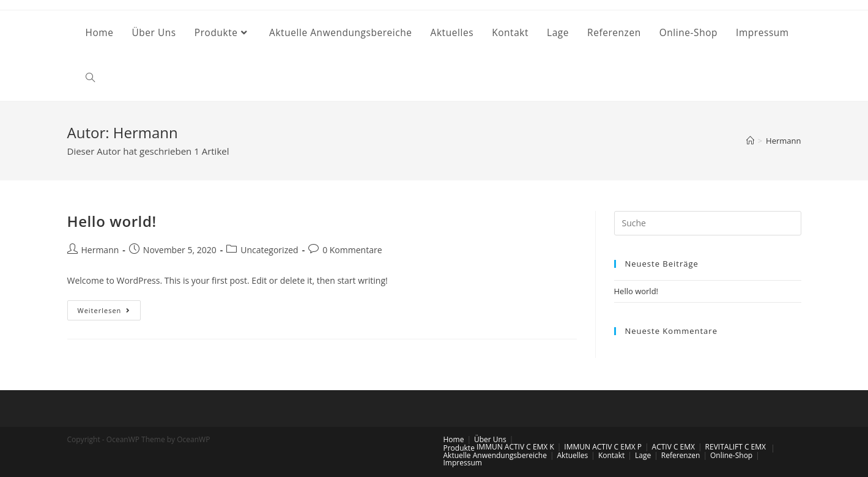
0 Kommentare (352, 250)
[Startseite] (750, 141)
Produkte (459, 448)
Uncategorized (269, 250)
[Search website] (90, 78)
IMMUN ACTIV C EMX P (603, 447)
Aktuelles (573, 455)
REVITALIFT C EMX (736, 447)
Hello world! (112, 221)
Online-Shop (731, 455)
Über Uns (490, 439)
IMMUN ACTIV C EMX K (515, 447)
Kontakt (611, 455)
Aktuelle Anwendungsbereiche (495, 455)
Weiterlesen (109, 312)
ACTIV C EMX (673, 447)
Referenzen (681, 455)
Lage (643, 455)
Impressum (463, 463)
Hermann (100, 250)
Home (454, 439)
